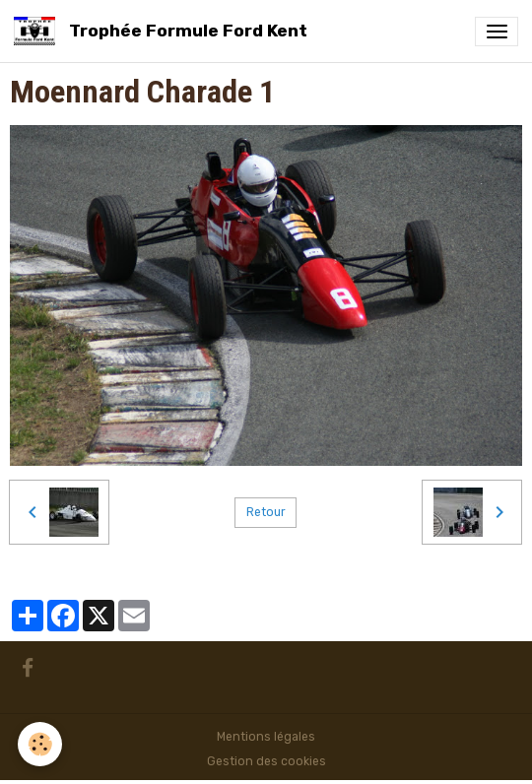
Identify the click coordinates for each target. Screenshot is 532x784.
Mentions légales (266, 737)
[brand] (164, 31)
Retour (266, 512)
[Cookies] (40, 744)
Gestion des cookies (266, 761)
